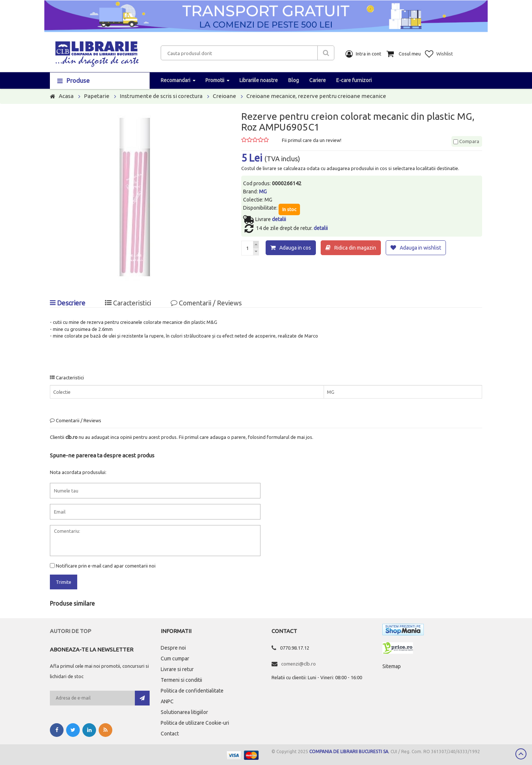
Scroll (521, 754)
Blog (294, 80)
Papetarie (97, 96)
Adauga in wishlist (420, 248)
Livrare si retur (177, 669)
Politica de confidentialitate (192, 691)
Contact (170, 734)
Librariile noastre (259, 80)
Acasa (66, 96)
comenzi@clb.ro (299, 664)
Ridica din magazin (355, 248)
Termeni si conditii (181, 680)
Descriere (68, 303)
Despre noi (173, 648)
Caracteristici (128, 303)
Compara (466, 141)
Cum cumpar (175, 659)
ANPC (167, 701)
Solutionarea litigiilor (184, 712)
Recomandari (175, 80)
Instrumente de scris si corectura (161, 96)
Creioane (224, 96)
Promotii (215, 80)
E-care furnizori (354, 80)
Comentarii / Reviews (206, 303)
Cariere (318, 80)
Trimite (64, 582)
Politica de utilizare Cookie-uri (195, 723)
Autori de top (71, 631)
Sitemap (392, 666)
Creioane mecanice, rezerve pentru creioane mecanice (316, 96)
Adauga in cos (295, 248)
